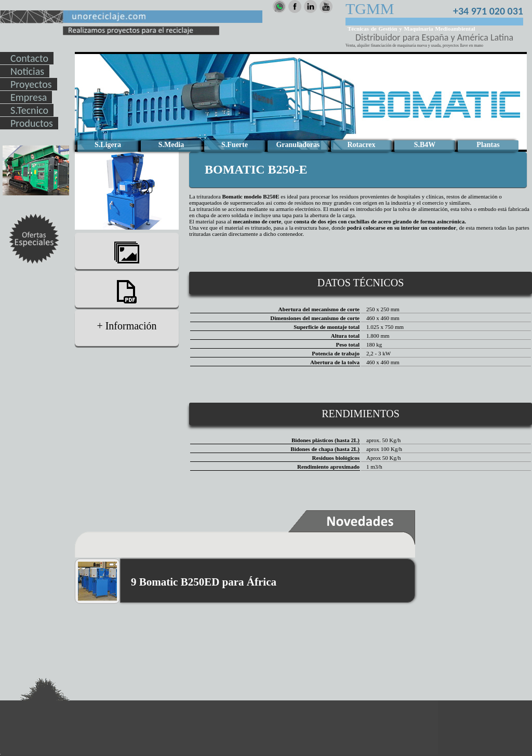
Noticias (27, 71)
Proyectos (31, 84)
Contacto (29, 58)
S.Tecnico (29, 110)
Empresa (29, 97)
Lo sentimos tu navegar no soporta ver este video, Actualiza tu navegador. (301, 102)
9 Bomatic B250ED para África (204, 582)
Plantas (488, 145)
